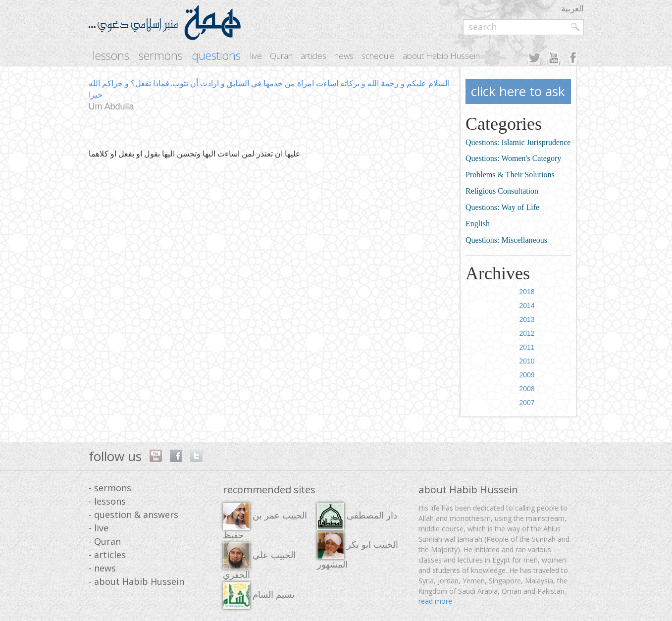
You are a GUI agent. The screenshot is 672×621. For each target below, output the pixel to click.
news (344, 56)
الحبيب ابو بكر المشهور (358, 551)
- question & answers (133, 515)
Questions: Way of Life (502, 207)
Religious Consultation (502, 191)
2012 (527, 333)
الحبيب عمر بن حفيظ (265, 521)
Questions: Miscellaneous (506, 240)
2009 (527, 375)
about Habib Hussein (441, 56)
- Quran (105, 541)
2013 (527, 319)
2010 (527, 361)
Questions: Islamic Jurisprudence (518, 142)
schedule (378, 56)
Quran (281, 56)
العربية (572, 8)
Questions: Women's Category (513, 158)
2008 (527, 389)
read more (435, 601)
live (256, 56)
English (478, 224)
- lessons (107, 501)
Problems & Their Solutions (510, 175)
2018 (527, 292)
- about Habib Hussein (136, 581)
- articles (107, 555)
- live (99, 528)
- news (102, 568)
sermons (161, 56)
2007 (527, 403)
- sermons (110, 488)
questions (216, 56)
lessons (111, 56)
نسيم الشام (259, 595)
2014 (527, 306)
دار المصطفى (357, 516)
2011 (527, 347)
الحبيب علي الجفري (259, 561)
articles (313, 56)
